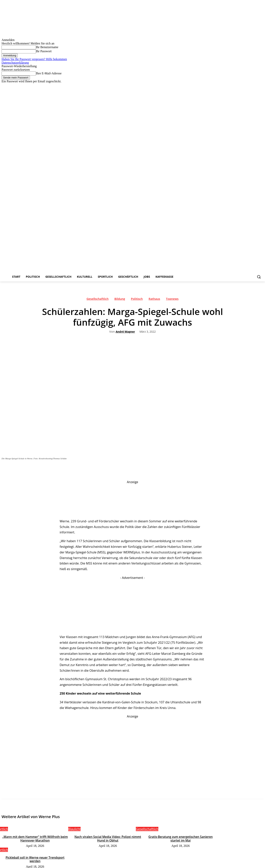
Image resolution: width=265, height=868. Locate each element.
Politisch (137, 300)
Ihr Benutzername (47, 47)
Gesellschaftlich (98, 300)
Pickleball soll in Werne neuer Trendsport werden (35, 859)
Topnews (172, 300)
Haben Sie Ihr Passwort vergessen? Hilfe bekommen (34, 59)
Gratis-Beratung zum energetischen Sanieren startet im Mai (181, 838)
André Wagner (125, 332)
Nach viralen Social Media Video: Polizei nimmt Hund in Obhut (108, 838)
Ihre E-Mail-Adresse (49, 73)
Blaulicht (74, 829)
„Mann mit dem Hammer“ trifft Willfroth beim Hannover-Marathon (35, 838)
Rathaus (154, 300)
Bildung (120, 300)
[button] (259, 277)
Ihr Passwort (44, 51)
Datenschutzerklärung (15, 63)
